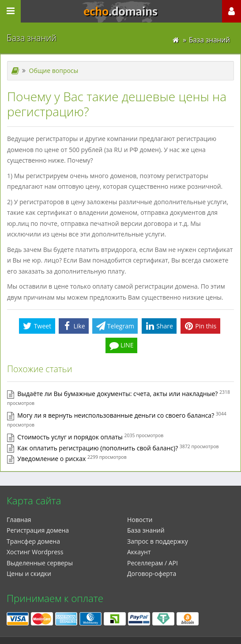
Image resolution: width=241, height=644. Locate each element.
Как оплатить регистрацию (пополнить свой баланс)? (98, 448)
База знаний (146, 530)
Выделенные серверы (40, 563)
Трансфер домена (33, 541)
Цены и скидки (29, 574)
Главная (19, 520)
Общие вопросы (54, 70)
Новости (140, 520)
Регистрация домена (38, 530)
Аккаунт (139, 552)
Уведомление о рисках (51, 459)
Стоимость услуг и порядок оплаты (70, 437)
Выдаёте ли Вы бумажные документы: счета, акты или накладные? (117, 394)
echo (120, 11)
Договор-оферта (152, 574)
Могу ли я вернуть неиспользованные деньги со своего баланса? (116, 415)
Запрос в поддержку (158, 541)
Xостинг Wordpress (35, 552)
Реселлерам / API (153, 563)
